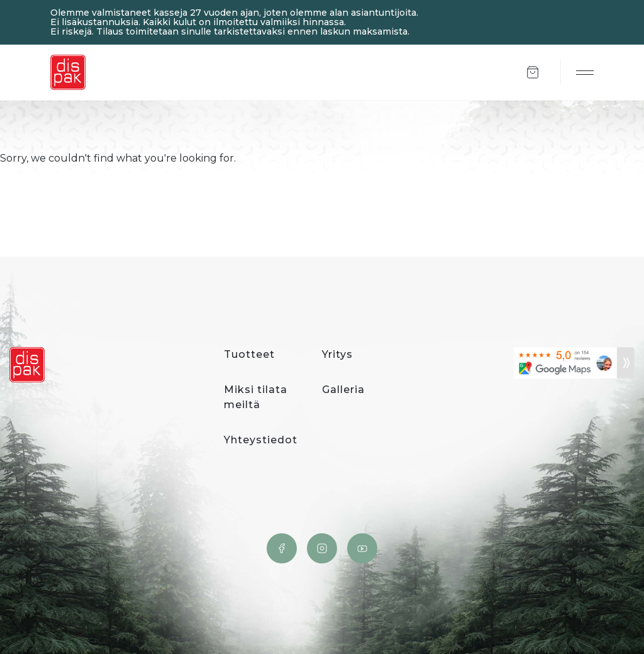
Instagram (322, 548)
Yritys (337, 354)
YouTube (362, 548)
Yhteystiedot (261, 440)
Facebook (282, 548)
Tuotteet (249, 354)
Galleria (343, 390)
